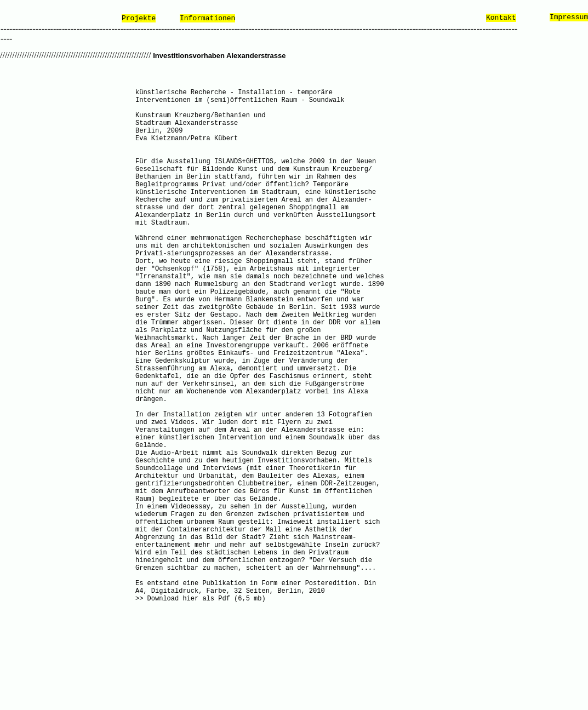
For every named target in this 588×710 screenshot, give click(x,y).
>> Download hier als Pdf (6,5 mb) (201, 599)
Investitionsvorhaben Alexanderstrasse (219, 56)
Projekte (139, 18)
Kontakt (501, 18)
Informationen (207, 18)
